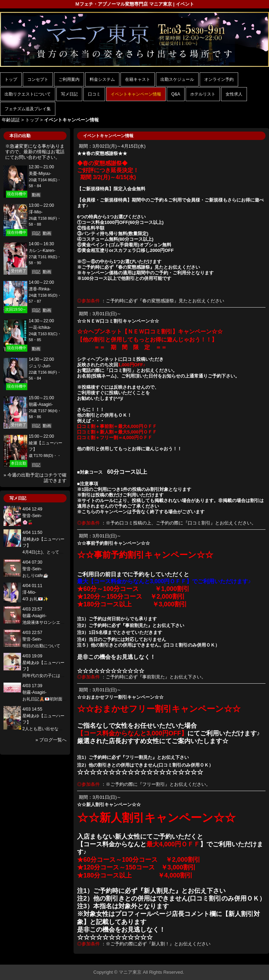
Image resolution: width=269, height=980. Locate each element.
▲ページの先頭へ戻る (243, 958)
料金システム (102, 79)
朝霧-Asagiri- (41, 404)
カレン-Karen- (42, 251)
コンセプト (38, 79)
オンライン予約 (219, 79)
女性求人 (234, 94)
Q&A (176, 94)
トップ (11, 79)
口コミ (94, 94)
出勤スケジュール (177, 79)
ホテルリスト (203, 94)
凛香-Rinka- (40, 289)
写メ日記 (69, 94)
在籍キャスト (138, 79)
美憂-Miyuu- (40, 174)
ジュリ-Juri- (40, 366)
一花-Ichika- (40, 327)
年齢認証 (11, 120)
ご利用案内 (69, 79)
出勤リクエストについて (28, 94)
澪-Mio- (36, 212)
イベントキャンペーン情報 (136, 94)
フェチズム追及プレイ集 (28, 109)
